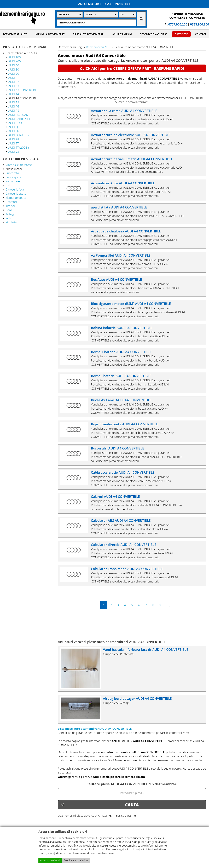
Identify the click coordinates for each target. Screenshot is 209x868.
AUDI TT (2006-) (19, 147)
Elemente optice (16, 198)
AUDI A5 (14, 102)
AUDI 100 (15, 57)
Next (165, 605)
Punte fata (12, 173)
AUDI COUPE (17, 123)
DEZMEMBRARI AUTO (15, 34)
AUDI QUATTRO (19, 135)
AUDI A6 (14, 106)
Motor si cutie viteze (19, 165)
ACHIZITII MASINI (122, 34)
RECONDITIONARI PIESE (153, 34)
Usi (8, 185)
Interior (10, 206)
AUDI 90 (14, 73)
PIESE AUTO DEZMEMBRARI (89, 34)
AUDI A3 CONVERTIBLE (23, 90)
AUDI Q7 (14, 131)
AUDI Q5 (14, 127)
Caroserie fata (15, 189)
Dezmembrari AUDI (99, 47)
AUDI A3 (14, 86)
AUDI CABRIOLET (19, 119)
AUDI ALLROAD (18, 115)
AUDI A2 (14, 82)
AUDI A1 (14, 78)
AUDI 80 (14, 69)
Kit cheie (11, 222)
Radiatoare (13, 181)
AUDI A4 (14, 94)
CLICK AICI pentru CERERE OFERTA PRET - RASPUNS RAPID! (132, 68)
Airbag (10, 214)
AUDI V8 (14, 151)
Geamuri (11, 202)
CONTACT (201, 34)
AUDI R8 (14, 139)
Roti (8, 218)
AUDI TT (14, 143)
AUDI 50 (14, 65)
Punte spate (13, 177)
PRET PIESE (181, 34)
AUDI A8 (14, 110)
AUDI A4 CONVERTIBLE (23, 98)
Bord (9, 210)
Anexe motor (14, 169)
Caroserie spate (16, 193)
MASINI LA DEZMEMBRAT (50, 34)
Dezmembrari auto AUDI (21, 53)
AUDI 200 (15, 61)
